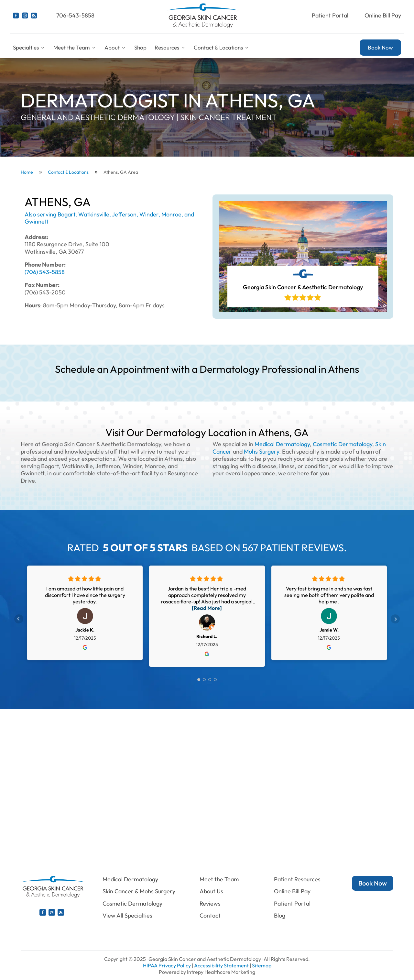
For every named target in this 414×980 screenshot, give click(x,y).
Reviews (210, 903)
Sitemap (262, 965)
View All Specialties (127, 915)
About (115, 47)
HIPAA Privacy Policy (167, 965)
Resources (170, 47)
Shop (140, 47)
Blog (280, 915)
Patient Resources (297, 879)
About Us (211, 891)
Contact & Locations (222, 47)
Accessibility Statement (221, 965)
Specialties (29, 47)
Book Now (380, 47)
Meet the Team (75, 47)
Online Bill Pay (383, 15)
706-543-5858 (75, 15)
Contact (210, 915)
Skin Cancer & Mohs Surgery (139, 891)
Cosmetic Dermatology (343, 444)
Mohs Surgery (261, 451)
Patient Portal (330, 15)
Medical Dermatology (282, 444)
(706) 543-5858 (45, 272)
